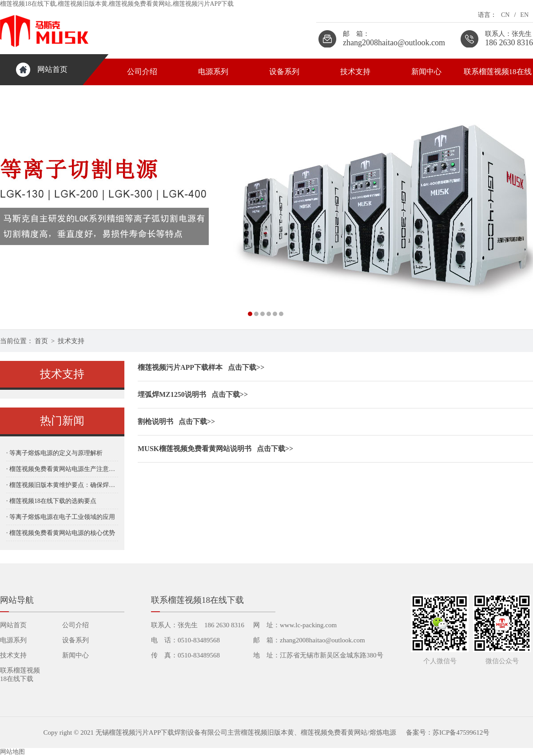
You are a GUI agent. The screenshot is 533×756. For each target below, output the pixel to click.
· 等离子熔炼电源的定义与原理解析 (54, 453)
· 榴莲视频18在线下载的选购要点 (51, 501)
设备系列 (284, 72)
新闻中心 (426, 72)
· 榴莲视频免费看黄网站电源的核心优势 (61, 533)
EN (524, 15)
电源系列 (213, 72)
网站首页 (52, 69)
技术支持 (355, 72)
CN (505, 15)
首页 (41, 341)
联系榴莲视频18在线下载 (498, 76)
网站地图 (12, 752)
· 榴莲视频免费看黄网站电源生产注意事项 (62, 469)
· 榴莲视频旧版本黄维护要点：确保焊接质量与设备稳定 (62, 485)
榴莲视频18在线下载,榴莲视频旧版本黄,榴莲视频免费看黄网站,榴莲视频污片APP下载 (117, 4)
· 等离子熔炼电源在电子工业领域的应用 (61, 517)
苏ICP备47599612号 (461, 732)
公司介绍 (142, 72)
